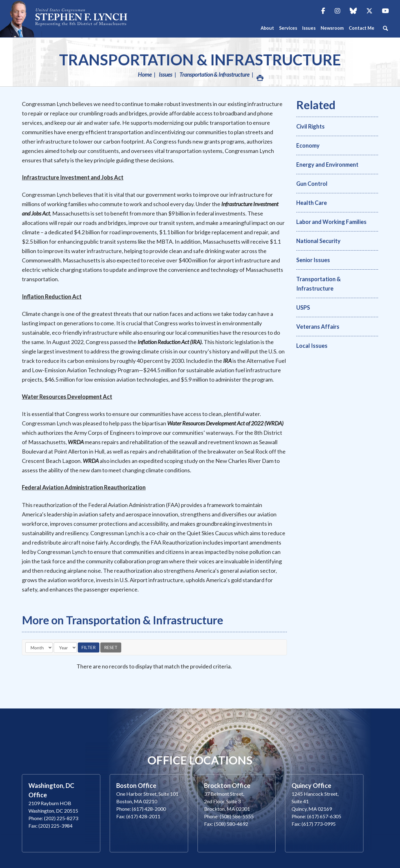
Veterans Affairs (318, 327)
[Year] (65, 647)
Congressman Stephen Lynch (81, 19)
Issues (165, 74)
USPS (303, 307)
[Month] (39, 647)
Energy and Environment (327, 165)
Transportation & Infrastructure (200, 60)
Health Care (312, 203)
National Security (318, 241)
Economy (308, 145)
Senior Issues (313, 260)
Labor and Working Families (331, 222)
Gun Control (312, 184)
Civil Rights (310, 126)
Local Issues (312, 346)
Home (145, 74)
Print (260, 76)
